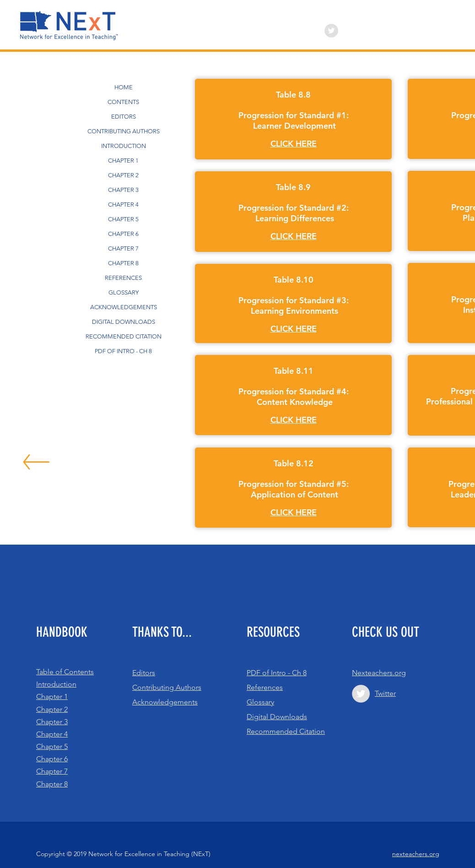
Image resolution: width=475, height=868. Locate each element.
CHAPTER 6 (123, 234)
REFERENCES (123, 278)
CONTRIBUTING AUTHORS (124, 131)
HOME (124, 87)
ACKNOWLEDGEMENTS (124, 307)
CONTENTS (123, 102)
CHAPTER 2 (123, 175)
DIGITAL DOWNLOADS (124, 322)
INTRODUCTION (124, 146)
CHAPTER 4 (123, 205)
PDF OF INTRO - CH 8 (123, 351)
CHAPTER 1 (123, 161)
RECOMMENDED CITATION (124, 336)
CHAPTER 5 (123, 219)
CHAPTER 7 (123, 248)
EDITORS (124, 117)
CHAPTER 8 (123, 263)
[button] (294, 144)
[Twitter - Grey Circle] (331, 31)
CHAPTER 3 (123, 190)
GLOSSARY (124, 292)
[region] (293, 119)
